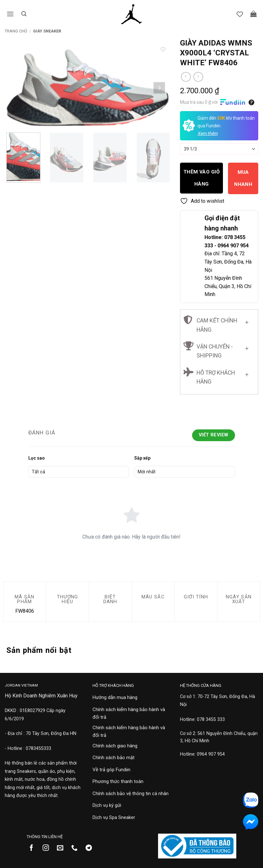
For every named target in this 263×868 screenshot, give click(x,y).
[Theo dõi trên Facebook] (34, 848)
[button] (9, 14)
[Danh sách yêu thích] (244, 14)
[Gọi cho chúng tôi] (77, 848)
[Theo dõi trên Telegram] (91, 848)
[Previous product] (198, 77)
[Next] (159, 88)
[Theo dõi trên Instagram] (48, 848)
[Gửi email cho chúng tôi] (62, 848)
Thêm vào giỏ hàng (202, 178)
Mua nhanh (243, 178)
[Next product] (186, 77)
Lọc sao (37, 458)
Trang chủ (16, 31)
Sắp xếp (142, 458)
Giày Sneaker (47, 31)
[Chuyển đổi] (247, 321)
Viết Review (214, 435)
